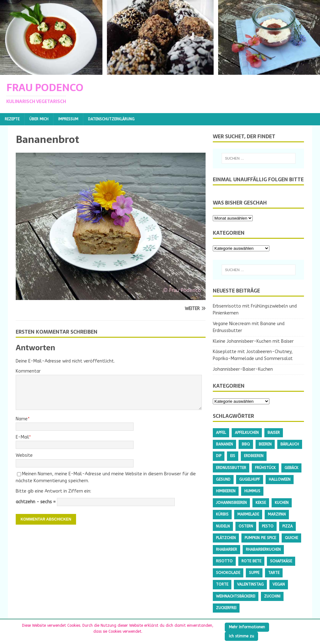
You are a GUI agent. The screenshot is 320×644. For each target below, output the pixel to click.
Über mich (39, 119)
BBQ (246, 444)
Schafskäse (281, 561)
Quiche (291, 538)
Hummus (252, 491)
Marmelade (248, 514)
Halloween (280, 479)
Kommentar (28, 371)
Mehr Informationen (247, 627)
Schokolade (228, 573)
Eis (233, 456)
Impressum (68, 119)
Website (24, 455)
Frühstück (265, 468)
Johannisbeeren (231, 503)
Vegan (279, 584)
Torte (222, 584)
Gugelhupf (250, 479)
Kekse (261, 503)
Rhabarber (226, 549)
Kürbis (222, 514)
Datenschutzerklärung (111, 119)
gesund (223, 479)
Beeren (265, 444)
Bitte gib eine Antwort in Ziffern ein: (53, 491)
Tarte (274, 573)
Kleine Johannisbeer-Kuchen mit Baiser (253, 341)
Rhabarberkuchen (263, 549)
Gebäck (291, 468)
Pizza (287, 526)
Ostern (246, 526)
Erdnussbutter (231, 468)
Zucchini (272, 596)
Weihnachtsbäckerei (236, 596)
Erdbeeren (254, 456)
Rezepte (12, 119)
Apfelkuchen (247, 433)
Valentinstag (250, 584)
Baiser (274, 433)
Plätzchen (226, 538)
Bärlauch (290, 444)
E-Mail (22, 437)
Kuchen (282, 503)
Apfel (221, 433)
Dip (219, 456)
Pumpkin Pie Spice (260, 538)
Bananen (224, 444)
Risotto (224, 561)
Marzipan (277, 514)
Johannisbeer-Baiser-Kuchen (243, 369)
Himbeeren (226, 491)
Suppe (254, 573)
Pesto (268, 526)
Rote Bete (251, 561)
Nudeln (223, 526)
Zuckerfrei (226, 608)
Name (22, 419)
